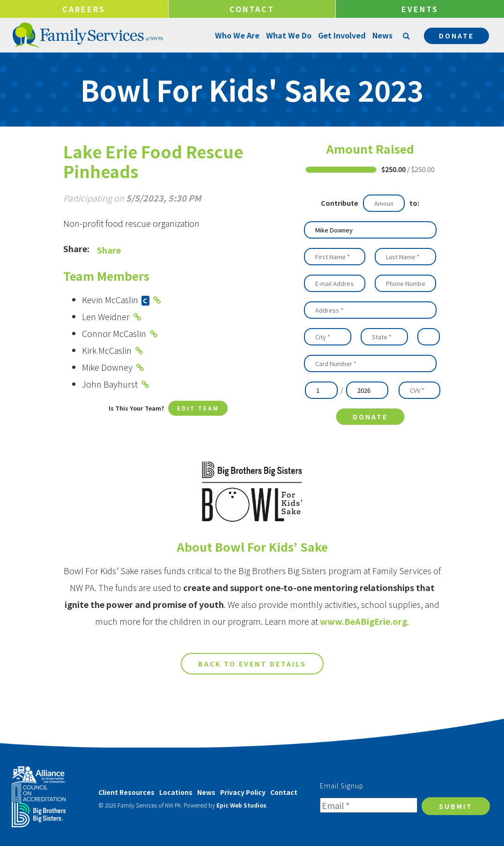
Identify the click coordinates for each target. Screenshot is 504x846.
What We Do (288, 35)
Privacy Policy (243, 792)
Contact (252, 9)
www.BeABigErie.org (363, 647)
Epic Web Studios (241, 805)
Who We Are (236, 35)
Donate (456, 36)
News (382, 35)
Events (420, 9)
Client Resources (126, 792)
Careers (84, 9)
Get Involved (341, 35)
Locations (176, 792)
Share (109, 250)
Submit (456, 806)
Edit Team (198, 409)
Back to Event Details (252, 689)
